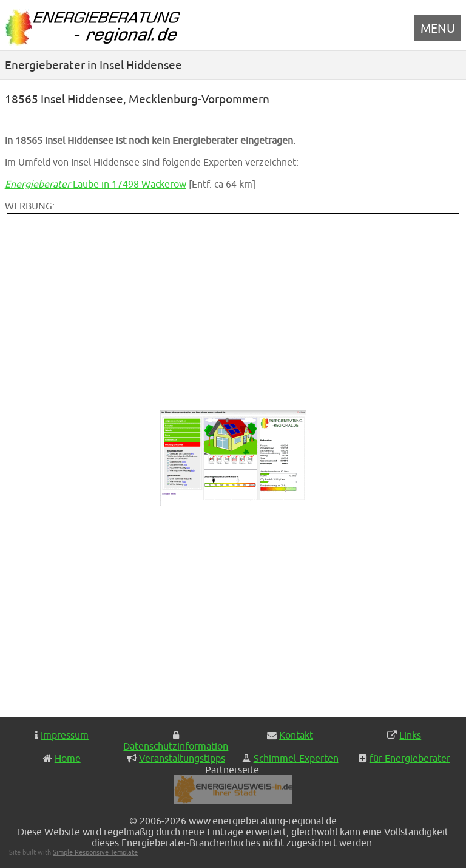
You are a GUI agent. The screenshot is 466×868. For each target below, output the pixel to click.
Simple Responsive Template (95, 852)
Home (68, 758)
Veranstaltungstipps (182, 758)
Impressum (65, 735)
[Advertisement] (150, 300)
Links (410, 735)
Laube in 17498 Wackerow (96, 184)
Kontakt (296, 735)
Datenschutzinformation (176, 746)
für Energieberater (410, 758)
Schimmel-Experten (296, 758)
